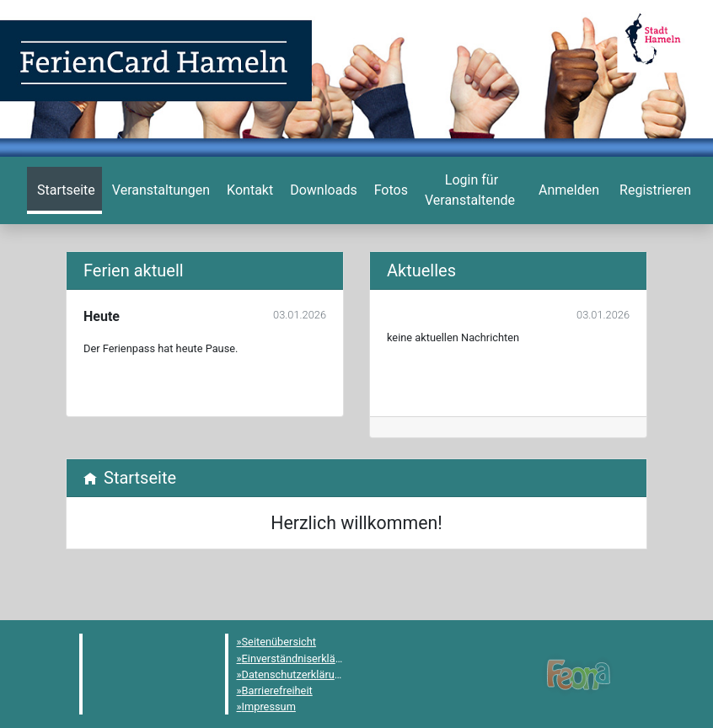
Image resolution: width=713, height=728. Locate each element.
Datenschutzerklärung (295, 674)
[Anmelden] (470, 190)
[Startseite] (64, 190)
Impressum (269, 707)
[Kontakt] (248, 190)
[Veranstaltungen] (159, 190)
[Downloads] (322, 190)
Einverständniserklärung (300, 658)
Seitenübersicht (279, 642)
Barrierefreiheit (277, 691)
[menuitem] (64, 190)
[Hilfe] (389, 190)
